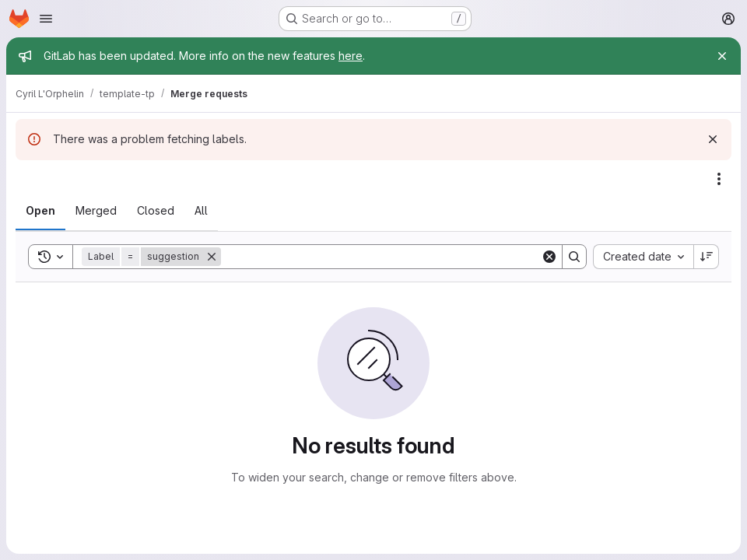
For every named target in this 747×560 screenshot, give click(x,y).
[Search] (381, 257)
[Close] (722, 56)
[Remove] (212, 257)
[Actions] (719, 179)
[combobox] (643, 257)
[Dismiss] (713, 139)
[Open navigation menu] (46, 19)
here (351, 56)
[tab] (40, 211)
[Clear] (549, 257)
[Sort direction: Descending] (707, 257)
